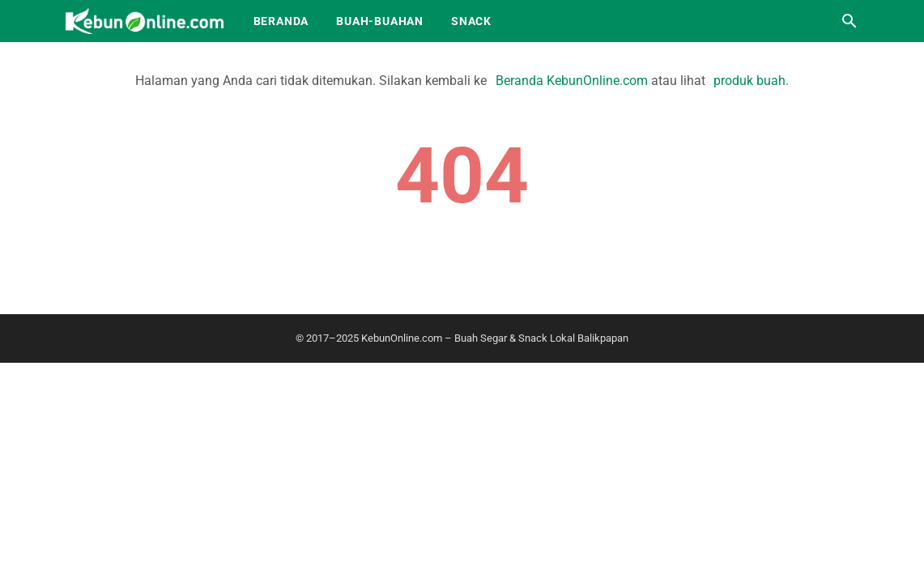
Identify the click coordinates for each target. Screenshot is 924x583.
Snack (471, 21)
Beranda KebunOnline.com (572, 81)
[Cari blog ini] (849, 21)
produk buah (749, 81)
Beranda (281, 21)
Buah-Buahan (380, 21)
